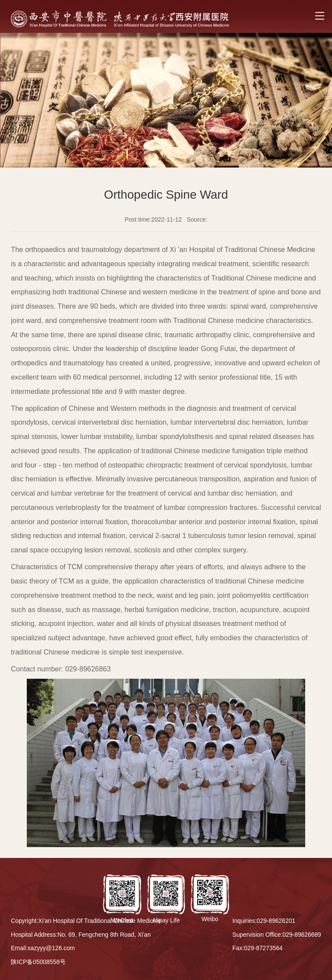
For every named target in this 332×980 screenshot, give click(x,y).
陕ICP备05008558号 (38, 962)
